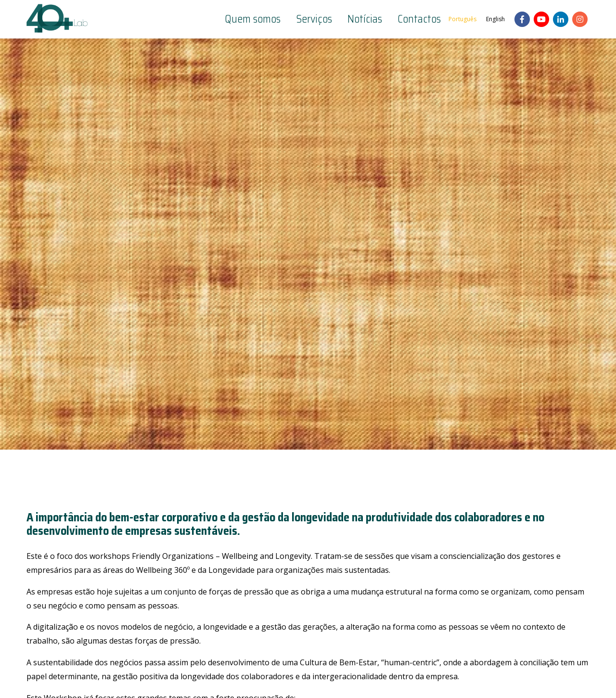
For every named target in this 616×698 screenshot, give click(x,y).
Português (462, 19)
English (495, 19)
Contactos (419, 19)
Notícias (365, 19)
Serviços (314, 19)
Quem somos (253, 19)
